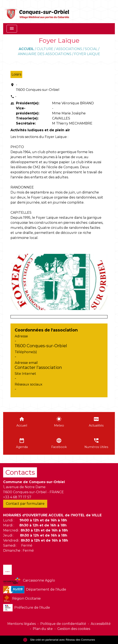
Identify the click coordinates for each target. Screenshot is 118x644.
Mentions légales (22, 624)
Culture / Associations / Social (67, 49)
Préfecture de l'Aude (27, 608)
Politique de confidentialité (63, 624)
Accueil (26, 49)
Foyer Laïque (87, 54)
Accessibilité (101, 624)
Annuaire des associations (45, 54)
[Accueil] (37, 12)
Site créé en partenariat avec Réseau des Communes (59, 640)
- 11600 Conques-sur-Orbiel (38, 87)
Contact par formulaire (25, 504)
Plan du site (43, 629)
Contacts (20, 472)
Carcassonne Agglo (29, 581)
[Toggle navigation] (12, 29)
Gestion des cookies (74, 629)
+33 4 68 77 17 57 (17, 497)
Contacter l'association (38, 367)
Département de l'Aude (35, 590)
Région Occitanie (22, 599)
